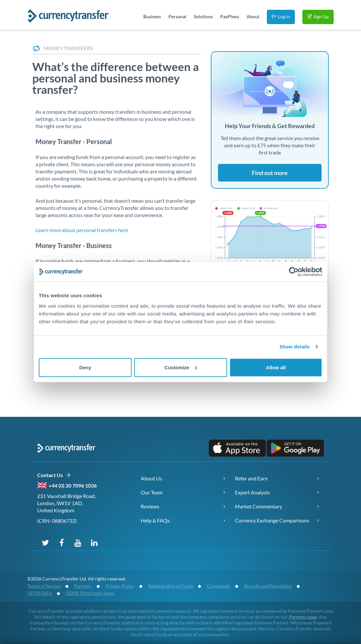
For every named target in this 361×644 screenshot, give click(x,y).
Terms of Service (44, 586)
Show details (295, 347)
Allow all (276, 367)
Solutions (203, 16)
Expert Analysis (252, 492)
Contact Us (54, 475)
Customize (181, 367)
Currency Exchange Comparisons (272, 520)
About (253, 16)
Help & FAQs (155, 520)
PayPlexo (230, 16)
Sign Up (318, 16)
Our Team (152, 492)
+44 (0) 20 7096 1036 (73, 485)
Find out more (270, 173)
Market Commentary (259, 506)
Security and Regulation (268, 586)
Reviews (150, 506)
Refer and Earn (251, 478)
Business (152, 16)
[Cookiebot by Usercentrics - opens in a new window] (294, 272)
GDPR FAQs (40, 593)
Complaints (219, 586)
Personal (177, 16)
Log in (281, 16)
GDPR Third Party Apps (90, 593)
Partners (83, 586)
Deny (85, 367)
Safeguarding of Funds (171, 586)
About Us (152, 478)
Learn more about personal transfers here (82, 230)
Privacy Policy (120, 586)
